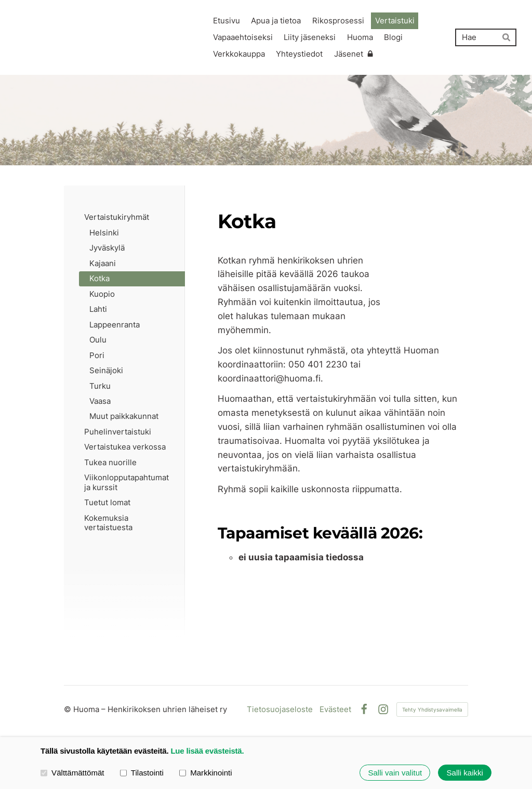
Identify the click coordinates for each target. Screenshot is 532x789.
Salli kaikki (465, 773)
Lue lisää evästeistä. (207, 751)
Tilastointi (142, 772)
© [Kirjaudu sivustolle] (69, 709)
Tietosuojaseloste (280, 709)
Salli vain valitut (395, 773)
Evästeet (335, 709)
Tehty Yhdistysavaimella (432, 709)
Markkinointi (206, 772)
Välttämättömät (72, 772)
